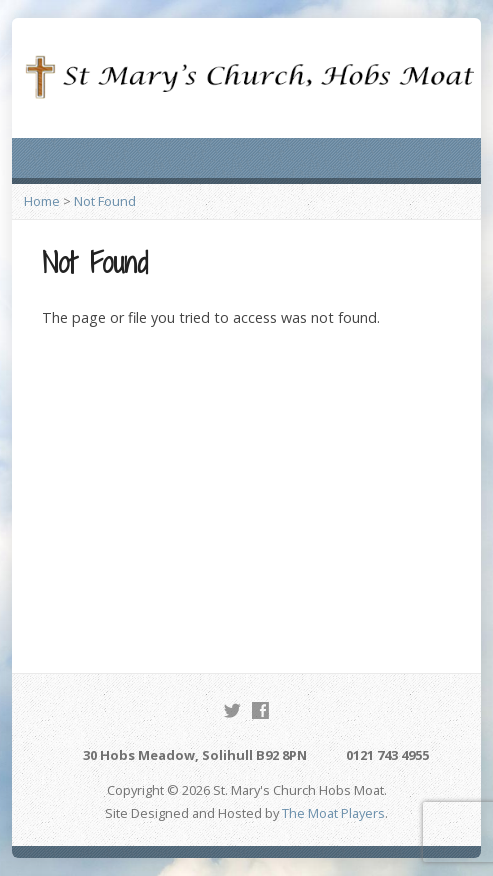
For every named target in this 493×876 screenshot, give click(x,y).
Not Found (105, 201)
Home (42, 201)
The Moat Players (333, 813)
